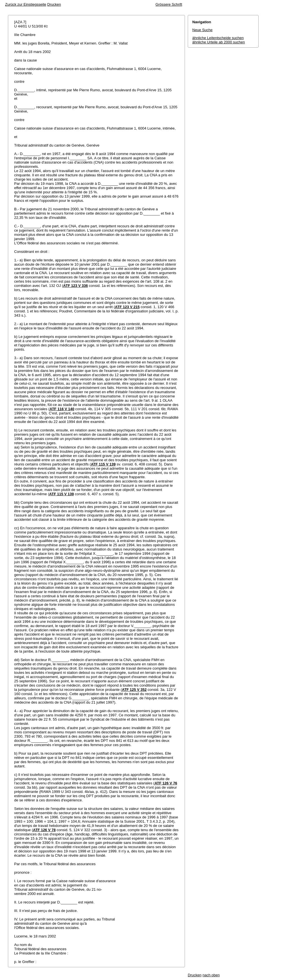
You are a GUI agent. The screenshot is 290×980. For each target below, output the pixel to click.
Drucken (54, 4)
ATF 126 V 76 (166, 783)
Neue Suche (202, 30)
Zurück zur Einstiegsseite (26, 4)
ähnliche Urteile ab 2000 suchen (219, 42)
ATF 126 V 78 (44, 830)
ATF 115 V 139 (103, 464)
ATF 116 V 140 (62, 409)
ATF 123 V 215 (127, 307)
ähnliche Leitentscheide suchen (218, 38)
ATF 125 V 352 (134, 690)
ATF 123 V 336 (75, 286)
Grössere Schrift (169, 4)
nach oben (211, 975)
